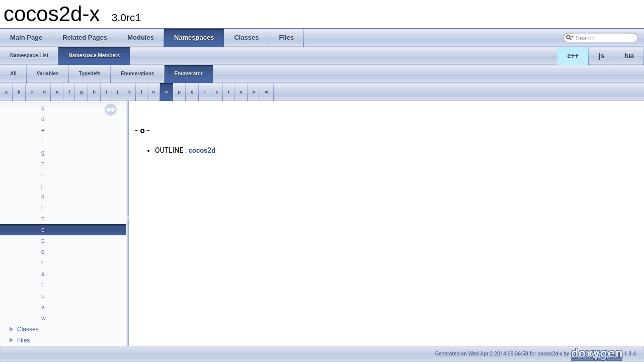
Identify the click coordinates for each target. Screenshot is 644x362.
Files (23, 340)
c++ (573, 56)
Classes (28, 329)
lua (629, 56)
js (601, 56)
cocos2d (202, 150)
